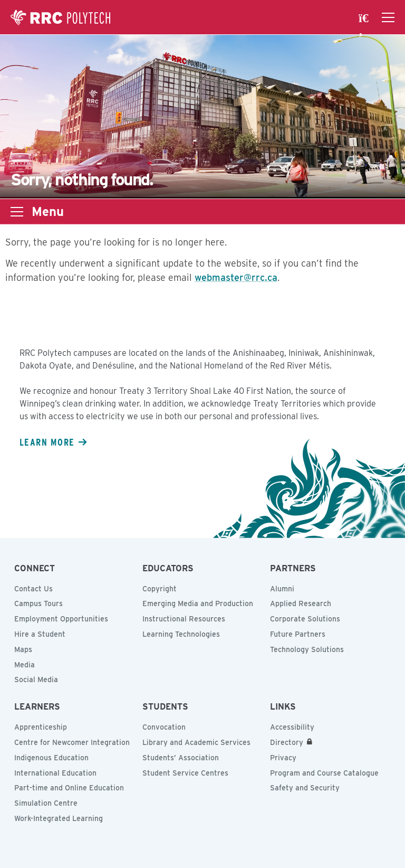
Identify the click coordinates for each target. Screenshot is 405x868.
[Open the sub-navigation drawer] (17, 212)
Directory (287, 742)
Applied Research (301, 603)
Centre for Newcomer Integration (72, 742)
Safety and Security (305, 788)
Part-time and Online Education (69, 788)
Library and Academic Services (196, 742)
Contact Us (33, 589)
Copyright (160, 589)
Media (25, 665)
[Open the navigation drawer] (388, 17)
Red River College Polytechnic (61, 17)
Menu (48, 212)
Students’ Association (181, 758)
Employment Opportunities (61, 619)
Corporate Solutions (305, 619)
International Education (55, 773)
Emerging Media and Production (198, 603)
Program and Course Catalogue (324, 773)
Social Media (36, 680)
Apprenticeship (41, 727)
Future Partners (298, 634)
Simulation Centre (46, 803)
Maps (23, 649)
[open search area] (365, 17)
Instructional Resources (184, 619)
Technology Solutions (307, 649)
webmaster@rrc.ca (236, 277)
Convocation (164, 727)
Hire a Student (40, 634)
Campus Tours (38, 603)
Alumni (282, 589)
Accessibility (292, 727)
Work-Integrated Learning (59, 818)
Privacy (283, 758)
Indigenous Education (51, 758)
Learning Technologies (181, 634)
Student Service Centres (185, 773)
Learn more (47, 442)
